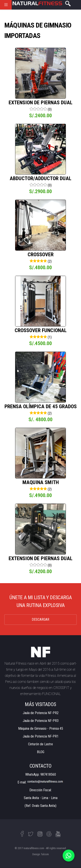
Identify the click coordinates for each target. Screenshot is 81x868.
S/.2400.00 (40, 116)
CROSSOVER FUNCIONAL (41, 330)
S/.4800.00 (40, 268)
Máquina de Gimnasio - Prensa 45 (41, 728)
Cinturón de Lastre (40, 744)
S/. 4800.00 (40, 419)
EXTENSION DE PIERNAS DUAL (40, 103)
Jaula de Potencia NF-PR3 (41, 721)
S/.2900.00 (40, 191)
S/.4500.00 (40, 343)
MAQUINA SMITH (41, 482)
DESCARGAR (40, 619)
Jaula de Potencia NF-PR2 (41, 713)
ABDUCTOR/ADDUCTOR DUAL (40, 178)
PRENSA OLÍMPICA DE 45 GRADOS (41, 406)
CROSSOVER (41, 255)
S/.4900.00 (40, 495)
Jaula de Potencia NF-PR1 (41, 736)
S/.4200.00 (40, 571)
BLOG (41, 752)
